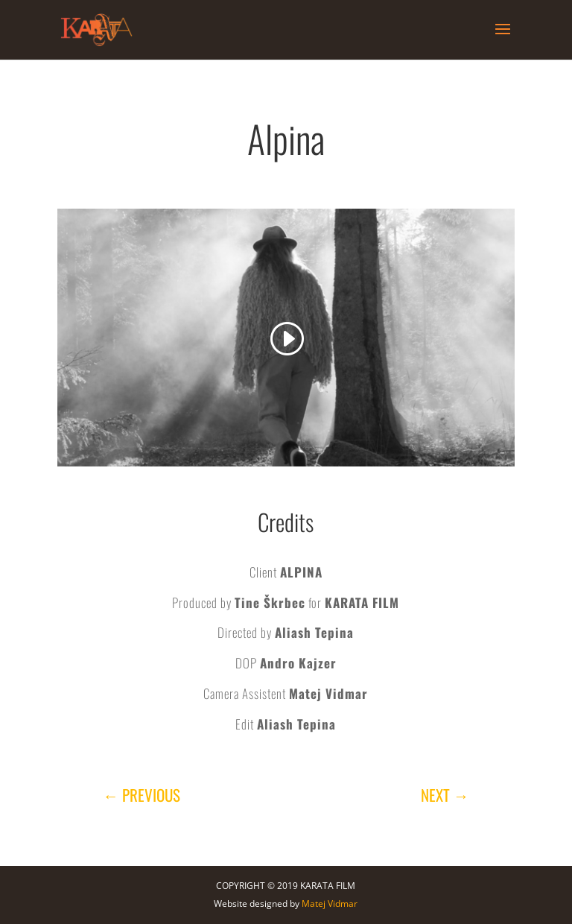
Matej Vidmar (330, 904)
